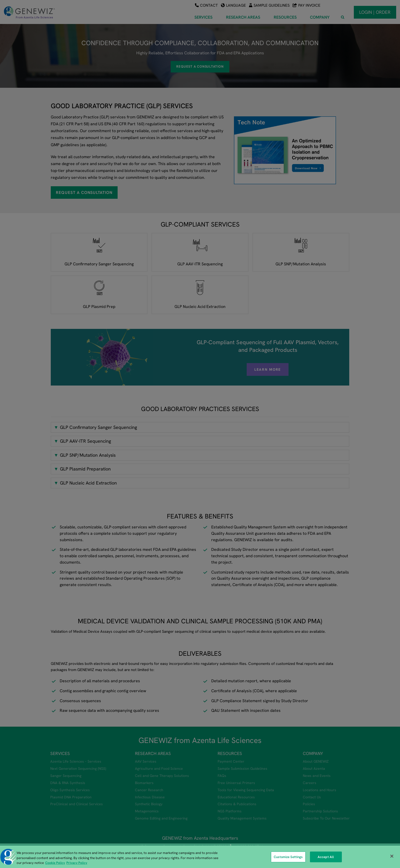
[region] (200, 857)
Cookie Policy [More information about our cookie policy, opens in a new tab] (55, 863)
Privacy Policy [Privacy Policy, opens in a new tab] (77, 863)
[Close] (392, 856)
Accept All (326, 857)
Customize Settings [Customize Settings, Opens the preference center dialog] (288, 857)
